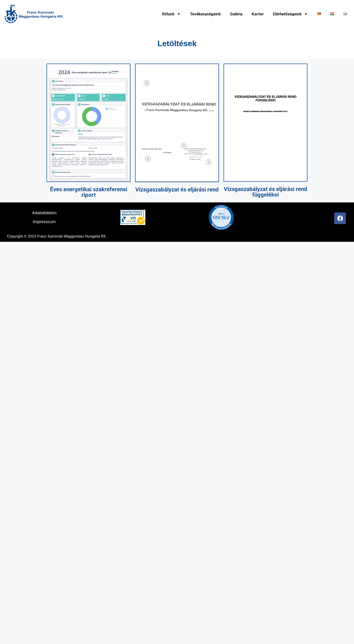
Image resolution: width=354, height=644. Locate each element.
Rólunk (171, 14)
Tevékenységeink (205, 14)
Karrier (258, 14)
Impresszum (44, 222)
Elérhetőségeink (290, 14)
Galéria (236, 14)
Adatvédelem (44, 213)
